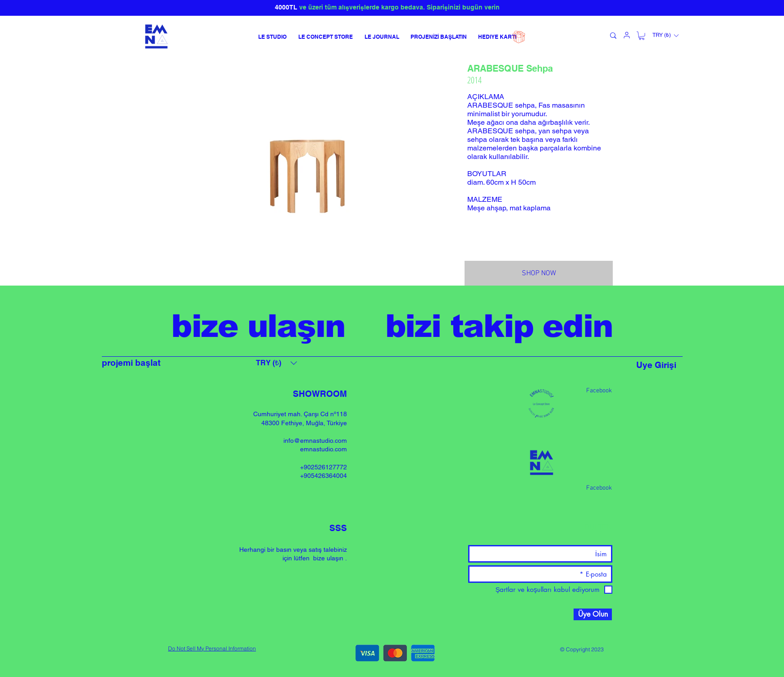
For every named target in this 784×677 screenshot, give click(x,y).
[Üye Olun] (593, 614)
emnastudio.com (324, 449)
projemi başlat (131, 363)
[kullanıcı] (627, 35)
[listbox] (665, 36)
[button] (642, 36)
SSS (338, 528)
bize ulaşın (328, 558)
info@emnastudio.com (315, 441)
